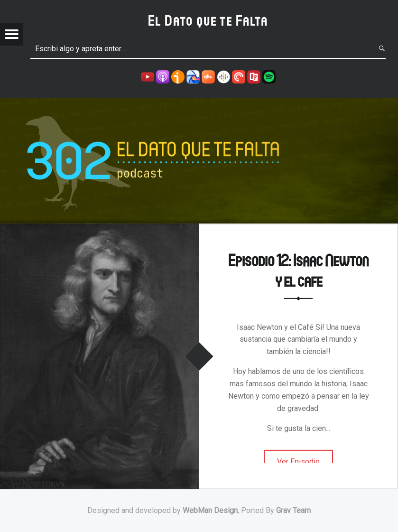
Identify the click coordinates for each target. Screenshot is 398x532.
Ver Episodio (298, 462)
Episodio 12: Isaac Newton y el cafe (298, 270)
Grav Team (293, 510)
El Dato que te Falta (208, 20)
